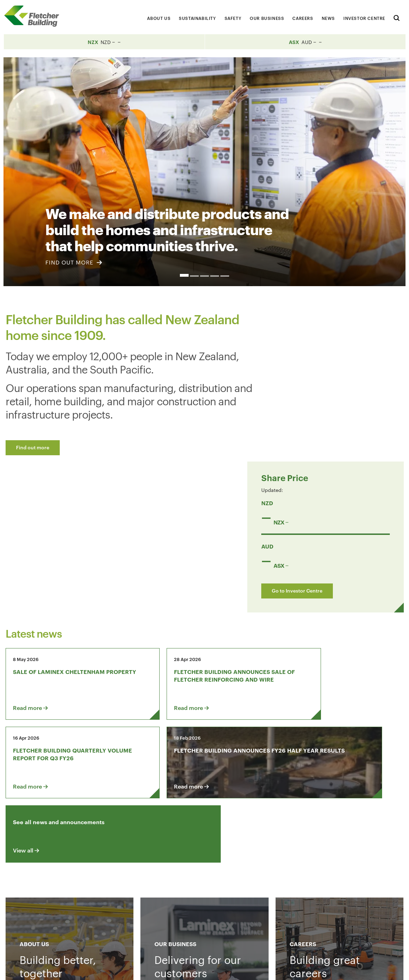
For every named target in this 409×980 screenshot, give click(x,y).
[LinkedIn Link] (312, 887)
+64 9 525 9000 (62, 937)
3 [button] (204, 276)
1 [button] (184, 275)
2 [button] (194, 276)
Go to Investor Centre (323, 440)
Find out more (33, 447)
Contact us (61, 887)
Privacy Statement (319, 969)
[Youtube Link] (332, 887)
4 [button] (215, 276)
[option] (204, 172)
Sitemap (359, 969)
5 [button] (225, 276)
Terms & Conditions (265, 969)
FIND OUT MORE (74, 262)
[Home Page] (35, 16)
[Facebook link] (292, 887)
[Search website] (397, 17)
